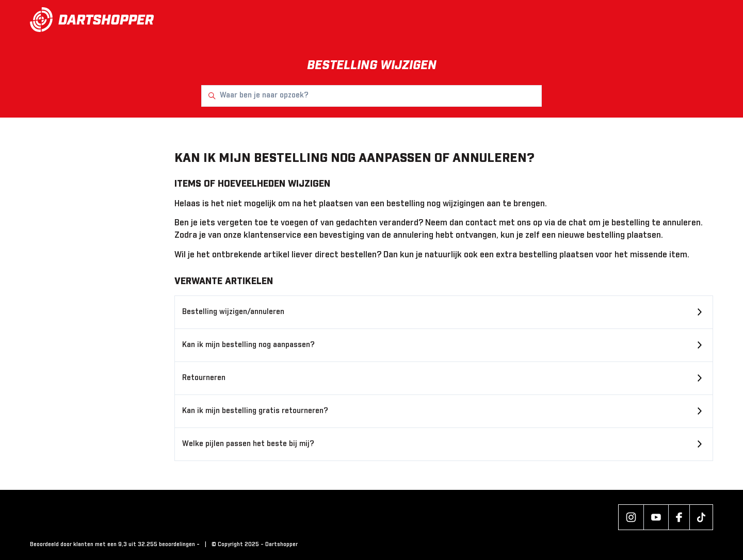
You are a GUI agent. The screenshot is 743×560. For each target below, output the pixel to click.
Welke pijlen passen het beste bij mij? (248, 444)
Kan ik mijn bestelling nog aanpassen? (248, 345)
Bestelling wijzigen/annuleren (233, 312)
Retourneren (204, 378)
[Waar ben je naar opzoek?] (372, 96)
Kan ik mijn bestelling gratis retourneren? (255, 411)
